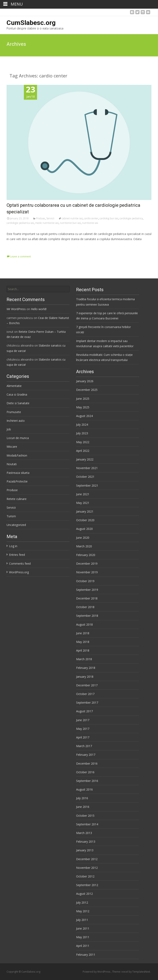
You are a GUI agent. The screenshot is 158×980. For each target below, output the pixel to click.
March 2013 (84, 833)
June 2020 (83, 538)
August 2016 (84, 789)
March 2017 (84, 746)
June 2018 (83, 633)
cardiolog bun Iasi (109, 218)
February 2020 (86, 555)
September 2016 (87, 781)
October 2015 (85, 816)
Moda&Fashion (17, 455)
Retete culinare (17, 499)
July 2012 (82, 902)
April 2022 (83, 451)
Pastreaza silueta (18, 473)
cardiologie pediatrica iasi (20, 223)
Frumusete (14, 412)
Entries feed (17, 555)
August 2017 (84, 711)
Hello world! (39, 309)
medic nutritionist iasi (47, 223)
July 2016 (82, 798)
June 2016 (83, 807)
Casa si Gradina (17, 394)
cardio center (91, 218)
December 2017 (87, 685)
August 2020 (84, 529)
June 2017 (83, 720)
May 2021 (83, 503)
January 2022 (85, 459)
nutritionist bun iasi (70, 223)
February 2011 (86, 955)
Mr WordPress (16, 309)
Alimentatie (14, 386)
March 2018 (84, 659)
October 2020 (85, 520)
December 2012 (87, 859)
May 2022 (83, 442)
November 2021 (87, 468)
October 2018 (85, 607)
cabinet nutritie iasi (72, 218)
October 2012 (85, 876)
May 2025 (83, 407)
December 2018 (87, 598)
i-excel (125, 972)
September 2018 (87, 616)
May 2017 (83, 729)
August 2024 (84, 416)
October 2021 (85, 477)
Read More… (16, 247)
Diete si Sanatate (18, 403)
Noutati (12, 464)
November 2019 (87, 572)
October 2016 (85, 772)
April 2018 (83, 650)
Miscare (12, 447)
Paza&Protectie (17, 481)
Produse (41, 218)
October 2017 (85, 694)
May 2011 (83, 937)
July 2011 (82, 920)
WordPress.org (19, 572)
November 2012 (87, 868)
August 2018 (84, 624)
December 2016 (87, 763)
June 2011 (83, 928)
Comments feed (20, 564)
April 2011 (83, 946)
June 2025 (83, 399)
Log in (13, 546)
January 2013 (85, 850)
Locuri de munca (18, 438)
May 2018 (83, 642)
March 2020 (84, 546)
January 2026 (85, 381)
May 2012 (83, 911)
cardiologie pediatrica (131, 218)
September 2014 (87, 824)
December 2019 (87, 564)
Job (9, 429)
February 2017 (86, 755)
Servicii (50, 218)
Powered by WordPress (97, 972)
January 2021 (85, 511)
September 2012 (87, 885)
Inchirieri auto (16, 421)
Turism (11, 516)
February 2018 (86, 668)
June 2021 (83, 494)
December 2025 (87, 390)
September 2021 (87, 485)
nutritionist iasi (90, 223)
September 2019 (87, 590)
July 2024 (82, 425)
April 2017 (83, 737)
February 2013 (86, 842)
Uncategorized (16, 525)
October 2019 (85, 581)
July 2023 (82, 433)
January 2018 (85, 677)
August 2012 (84, 894)
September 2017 (87, 703)
